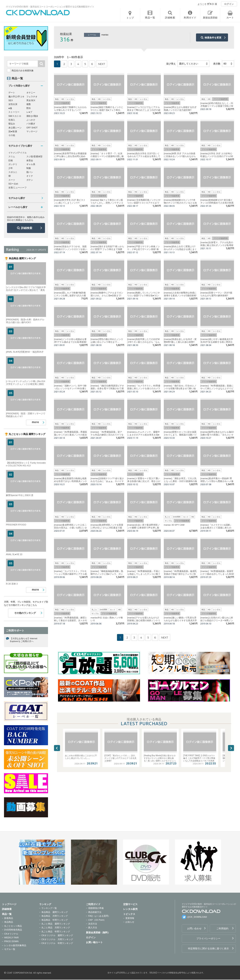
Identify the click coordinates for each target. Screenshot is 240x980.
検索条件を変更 (213, 38)
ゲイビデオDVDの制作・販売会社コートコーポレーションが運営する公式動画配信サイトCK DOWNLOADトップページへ (38, 13)
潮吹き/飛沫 (32, 116)
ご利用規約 (222, 929)
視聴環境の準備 (96, 908)
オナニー (31, 93)
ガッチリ (13, 164)
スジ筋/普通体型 (34, 156)
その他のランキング (25, 613)
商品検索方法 (95, 912)
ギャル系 (31, 164)
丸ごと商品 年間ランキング (56, 932)
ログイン (229, 4)
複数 (29, 104)
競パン (30, 172)
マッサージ (32, 131)
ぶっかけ (31, 120)
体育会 (30, 160)
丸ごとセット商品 (13, 926)
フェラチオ (32, 97)
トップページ (9, 904)
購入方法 (93, 928)
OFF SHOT (32, 128)
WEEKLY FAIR (11, 938)
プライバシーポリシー (208, 939)
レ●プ (29, 112)
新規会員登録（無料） (98, 933)
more (35, 422)
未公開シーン (15, 128)
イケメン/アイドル (17, 153)
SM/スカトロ (15, 116)
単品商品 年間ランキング (55, 920)
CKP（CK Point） (97, 920)
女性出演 (13, 104)
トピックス (129, 914)
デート (12, 93)
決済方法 (93, 924)
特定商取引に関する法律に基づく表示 (208, 949)
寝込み (12, 124)
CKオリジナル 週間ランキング (57, 935)
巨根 (11, 160)
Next (231, 748)
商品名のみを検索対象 (23, 71)
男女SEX (31, 100)
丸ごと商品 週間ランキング (56, 924)
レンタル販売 (130, 909)
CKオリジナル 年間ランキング (57, 943)
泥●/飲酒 (13, 131)
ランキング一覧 (49, 908)
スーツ (12, 180)
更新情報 (130, 918)
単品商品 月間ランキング (55, 916)
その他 (12, 135)
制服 (29, 168)
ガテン (30, 180)
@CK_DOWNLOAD (197, 917)
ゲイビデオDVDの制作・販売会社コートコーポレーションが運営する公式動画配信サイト (50, 7)
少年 (11, 168)
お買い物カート (94, 942)
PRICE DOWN (11, 941)
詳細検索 (27, 228)
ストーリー (14, 112)
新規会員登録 (210, 18)
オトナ (30, 176)
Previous (57, 748)
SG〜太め (13, 184)
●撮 (10, 108)
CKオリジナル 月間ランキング (57, 939)
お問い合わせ (194, 929)
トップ (130, 18)
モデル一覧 (10, 949)
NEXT (102, 64)
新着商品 (9, 918)
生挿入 (12, 120)
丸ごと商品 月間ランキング (56, 928)
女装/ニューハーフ (17, 188)
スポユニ (13, 172)
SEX (11, 100)
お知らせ (130, 922)
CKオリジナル (11, 934)
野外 (29, 108)
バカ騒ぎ (31, 124)
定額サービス (130, 904)
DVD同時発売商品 (13, 930)
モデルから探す (17, 198)
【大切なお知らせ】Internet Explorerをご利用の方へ (24, 640)
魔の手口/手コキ (16, 97)
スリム (12, 156)
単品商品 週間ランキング (55, 912)
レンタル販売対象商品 (15, 945)
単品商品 (9, 922)
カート (230, 18)
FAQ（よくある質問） (99, 916)
